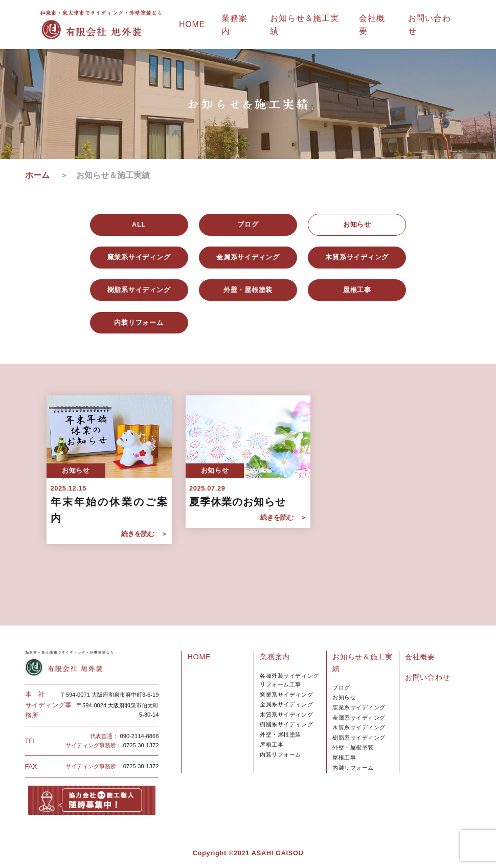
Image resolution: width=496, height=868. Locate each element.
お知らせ (344, 697)
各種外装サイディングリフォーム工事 (289, 680)
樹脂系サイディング (286, 724)
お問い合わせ (427, 677)
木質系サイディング (286, 715)
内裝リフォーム (353, 768)
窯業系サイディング (286, 695)
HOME (192, 24)
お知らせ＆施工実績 (363, 663)
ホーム (41, 175)
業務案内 (275, 657)
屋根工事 (272, 745)
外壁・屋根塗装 (280, 735)
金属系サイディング (286, 704)
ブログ (341, 687)
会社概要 (420, 657)
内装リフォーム (280, 754)
